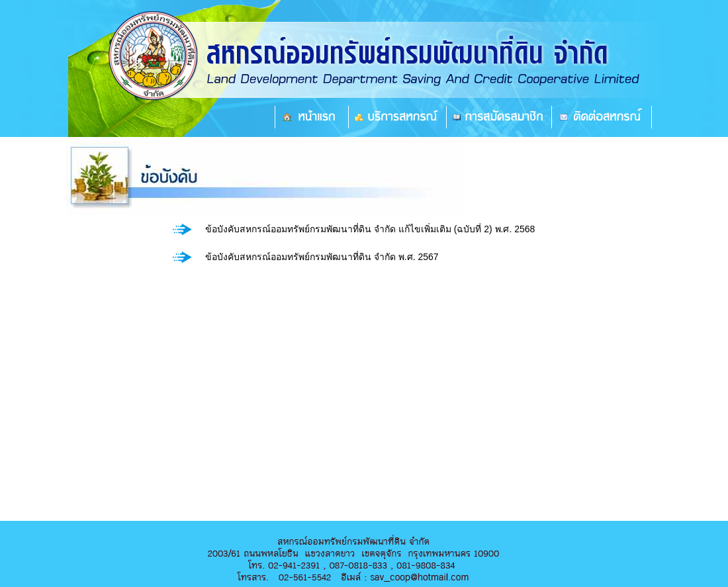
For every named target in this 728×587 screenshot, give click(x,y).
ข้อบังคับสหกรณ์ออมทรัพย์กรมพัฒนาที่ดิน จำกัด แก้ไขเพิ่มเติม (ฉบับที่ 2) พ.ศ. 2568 (370, 229)
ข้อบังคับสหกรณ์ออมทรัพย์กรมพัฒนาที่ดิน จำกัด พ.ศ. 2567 (322, 257)
